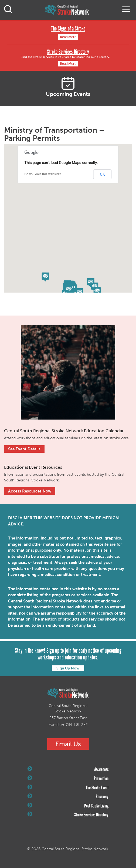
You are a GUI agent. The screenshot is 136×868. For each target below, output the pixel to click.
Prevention (68, 779)
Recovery (68, 797)
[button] (69, 290)
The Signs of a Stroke (68, 29)
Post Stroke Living (68, 806)
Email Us (68, 744)
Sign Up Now (68, 668)
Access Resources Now (30, 491)
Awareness (68, 769)
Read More (68, 37)
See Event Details (24, 449)
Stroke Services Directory (68, 52)
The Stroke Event (68, 788)
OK (102, 174)
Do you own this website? (43, 174)
